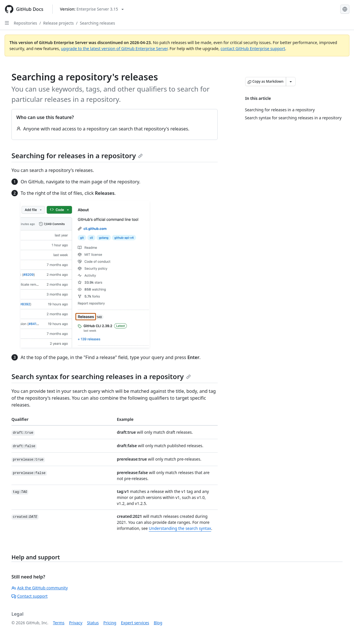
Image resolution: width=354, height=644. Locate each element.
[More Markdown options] (291, 82)
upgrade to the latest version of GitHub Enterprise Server (114, 48)
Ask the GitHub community (40, 588)
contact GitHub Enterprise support (253, 48)
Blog (158, 623)
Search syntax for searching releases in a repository (101, 376)
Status (93, 623)
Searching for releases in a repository (77, 155)
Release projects (59, 23)
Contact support (29, 596)
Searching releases (98, 23)
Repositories (25, 23)
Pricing (110, 623)
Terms (59, 623)
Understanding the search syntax (180, 528)
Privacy (76, 623)
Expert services (135, 623)
